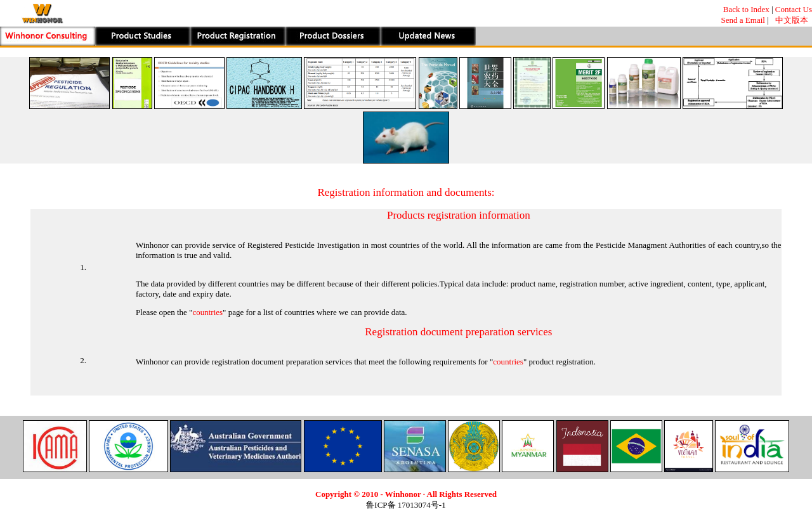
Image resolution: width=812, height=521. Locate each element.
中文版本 (791, 20)
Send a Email (743, 20)
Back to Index (746, 9)
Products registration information (459, 215)
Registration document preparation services (458, 332)
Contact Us (794, 9)
